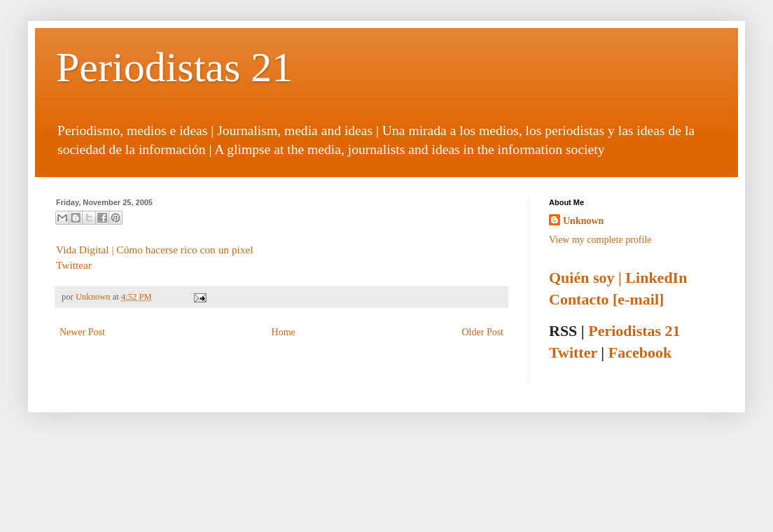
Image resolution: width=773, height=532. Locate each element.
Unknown (94, 297)
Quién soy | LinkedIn (618, 278)
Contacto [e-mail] (606, 299)
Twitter (573, 352)
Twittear (74, 265)
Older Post (483, 332)
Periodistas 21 (174, 67)
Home (284, 332)
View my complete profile (600, 240)
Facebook (640, 352)
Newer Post (82, 332)
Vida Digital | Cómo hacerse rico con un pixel (155, 250)
